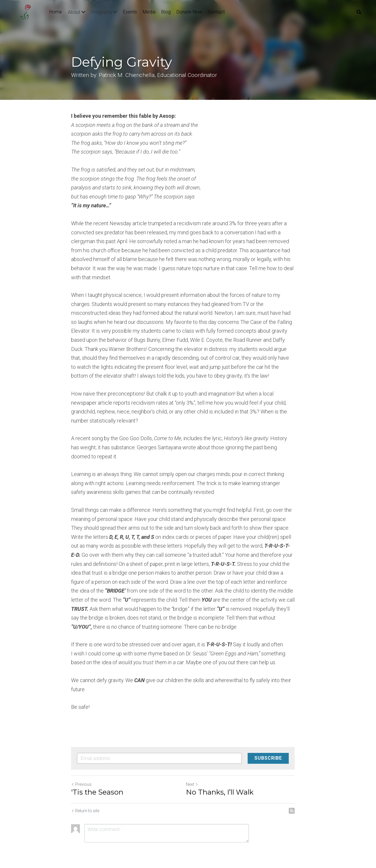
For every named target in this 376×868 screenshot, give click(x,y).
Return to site (85, 802)
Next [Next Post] (197, 775)
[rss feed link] (302, 802)
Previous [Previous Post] (81, 775)
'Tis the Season (97, 783)
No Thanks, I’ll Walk (225, 783)
